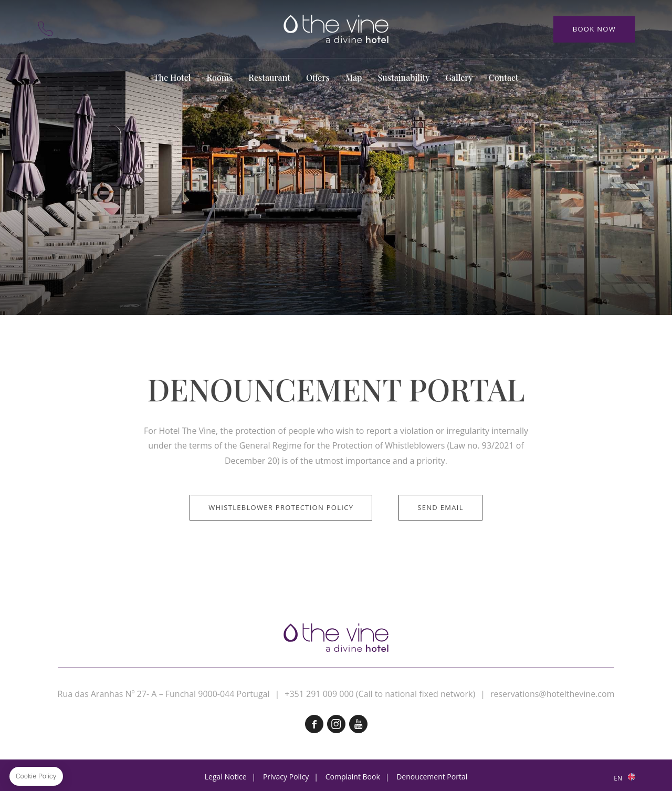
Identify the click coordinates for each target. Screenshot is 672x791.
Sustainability (403, 77)
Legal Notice (226, 777)
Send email (440, 542)
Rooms (219, 77)
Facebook (314, 724)
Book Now (594, 29)
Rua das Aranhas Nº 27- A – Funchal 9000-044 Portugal (164, 694)
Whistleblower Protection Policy (281, 542)
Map (100, 29)
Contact (72, 29)
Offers (318, 77)
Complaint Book (353, 777)
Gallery (459, 77)
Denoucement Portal (432, 777)
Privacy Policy (286, 777)
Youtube (358, 724)
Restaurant (269, 77)
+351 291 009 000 (319, 694)
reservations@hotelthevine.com (553, 694)
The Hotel (172, 77)
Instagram (336, 724)
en (618, 778)
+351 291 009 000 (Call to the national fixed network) (45, 29)
